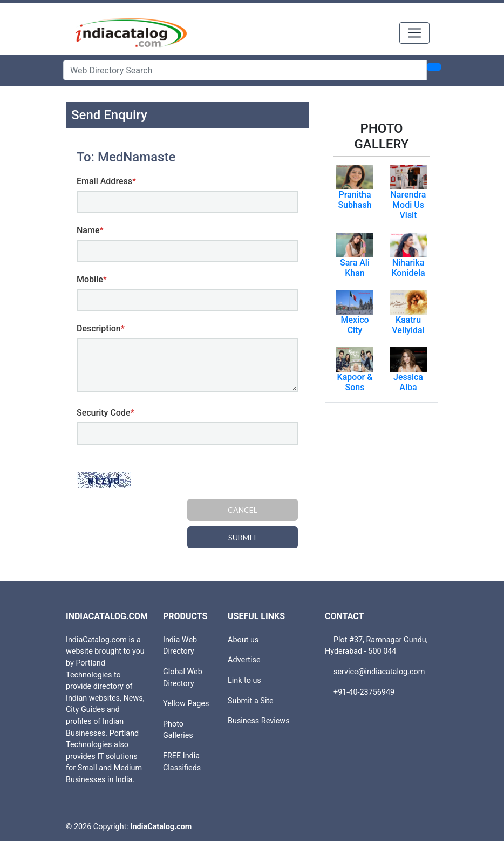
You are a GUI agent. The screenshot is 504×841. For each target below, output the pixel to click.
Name (90, 230)
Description (101, 328)
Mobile (92, 279)
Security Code (105, 413)
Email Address (106, 181)
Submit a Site (251, 701)
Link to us (244, 680)
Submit (243, 537)
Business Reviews (259, 721)
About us (243, 640)
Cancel (243, 510)
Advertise (244, 660)
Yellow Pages (186, 704)
